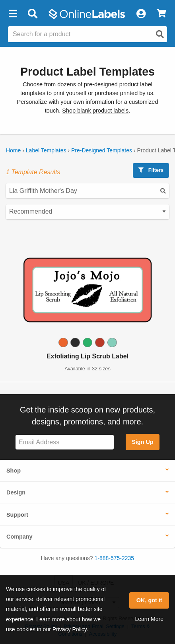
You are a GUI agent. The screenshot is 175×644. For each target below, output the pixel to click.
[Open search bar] (32, 14)
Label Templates (46, 150)
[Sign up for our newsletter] (65, 442)
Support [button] (17, 515)
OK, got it (149, 600)
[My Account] (141, 14)
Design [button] (16, 492)
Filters (151, 170)
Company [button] (19, 537)
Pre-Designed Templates (102, 150)
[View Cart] (161, 14)
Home (13, 150)
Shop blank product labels (95, 111)
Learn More (149, 619)
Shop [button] (14, 471)
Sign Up (142, 442)
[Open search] (160, 34)
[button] (13, 14)
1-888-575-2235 (115, 558)
